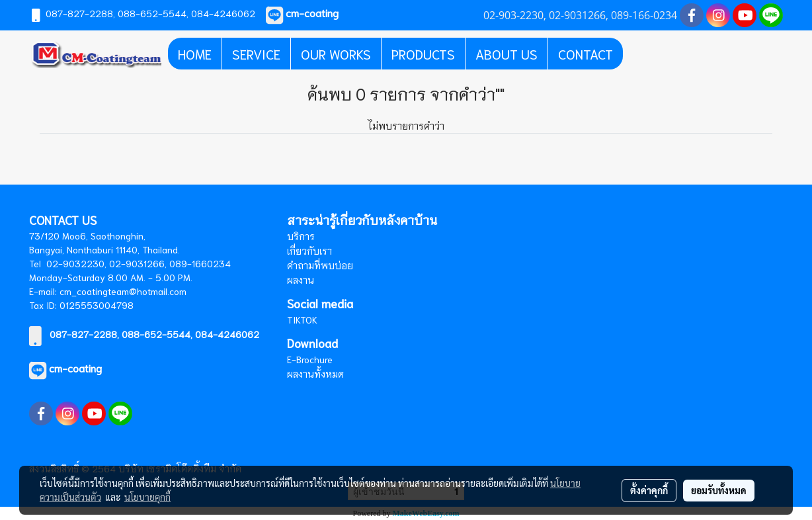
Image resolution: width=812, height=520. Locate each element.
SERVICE (256, 54)
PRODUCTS (423, 54)
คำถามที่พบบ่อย (320, 265)
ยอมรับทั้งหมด (719, 490)
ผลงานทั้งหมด (315, 374)
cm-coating (75, 368)
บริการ (301, 236)
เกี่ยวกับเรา (309, 251)
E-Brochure (310, 359)
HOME (195, 54)
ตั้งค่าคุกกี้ (649, 490)
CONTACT (586, 54)
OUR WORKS (336, 54)
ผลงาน (301, 280)
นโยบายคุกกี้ (147, 497)
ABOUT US (507, 54)
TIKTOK (302, 320)
